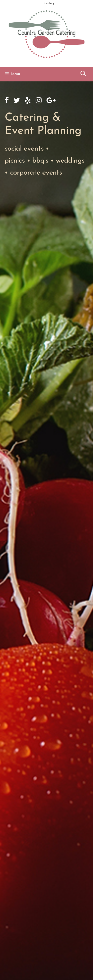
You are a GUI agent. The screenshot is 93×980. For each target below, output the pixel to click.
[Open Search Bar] (83, 74)
